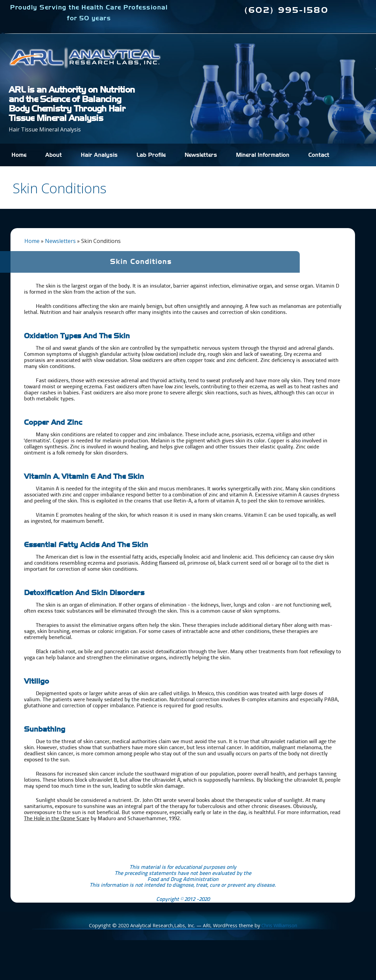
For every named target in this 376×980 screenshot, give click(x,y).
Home (19, 155)
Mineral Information (263, 155)
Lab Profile (151, 155)
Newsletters (201, 155)
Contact (319, 155)
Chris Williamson (279, 925)
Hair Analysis (99, 155)
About (54, 155)
